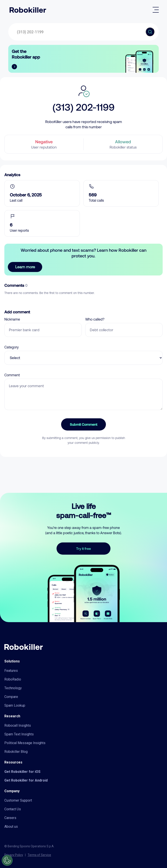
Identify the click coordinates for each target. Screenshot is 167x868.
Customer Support (18, 800)
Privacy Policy (14, 855)
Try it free (83, 548)
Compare (11, 697)
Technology (13, 688)
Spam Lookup (15, 705)
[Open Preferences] (7, 860)
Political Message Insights (25, 743)
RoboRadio (13, 679)
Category (12, 347)
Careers (10, 818)
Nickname (12, 319)
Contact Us (13, 809)
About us (11, 827)
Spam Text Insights (19, 734)
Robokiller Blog (16, 752)
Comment (12, 375)
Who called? (95, 319)
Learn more (25, 267)
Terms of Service (39, 855)
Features (11, 671)
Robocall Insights (18, 725)
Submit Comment (83, 424)
